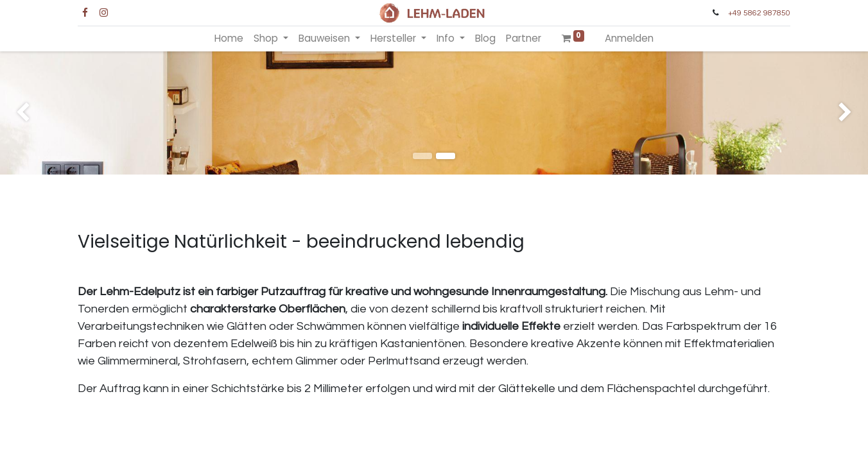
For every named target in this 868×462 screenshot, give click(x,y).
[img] (35, 113)
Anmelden (629, 38)
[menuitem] (229, 39)
